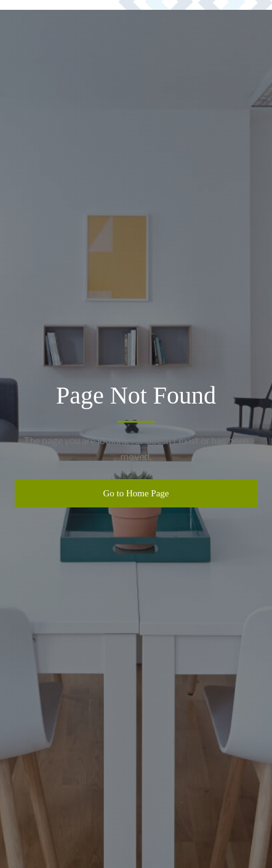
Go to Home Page (136, 493)
